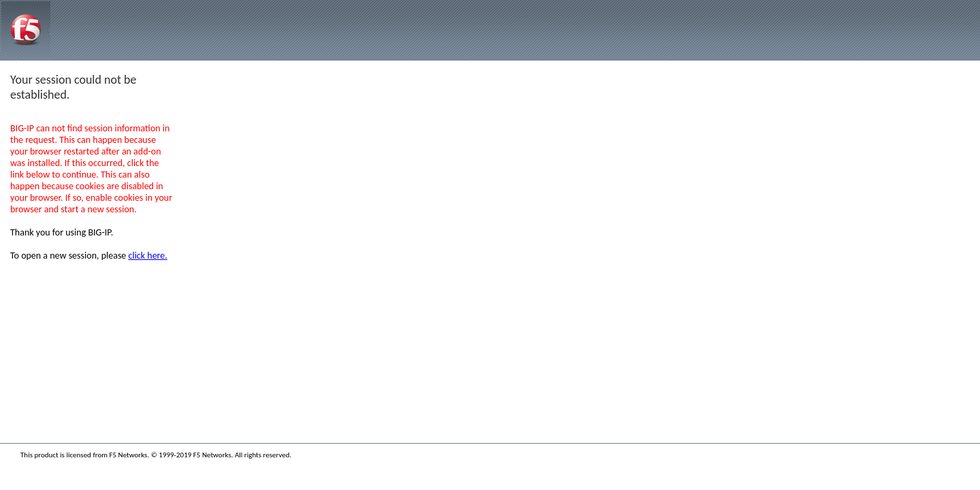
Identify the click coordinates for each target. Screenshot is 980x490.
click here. (148, 256)
